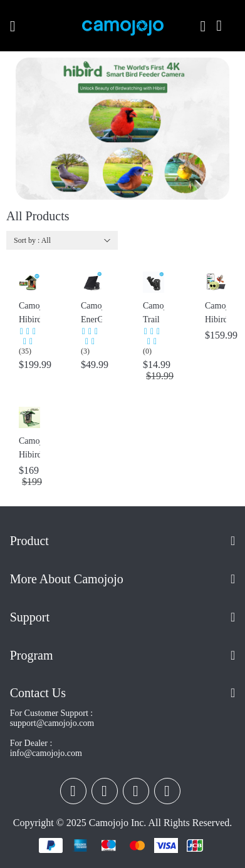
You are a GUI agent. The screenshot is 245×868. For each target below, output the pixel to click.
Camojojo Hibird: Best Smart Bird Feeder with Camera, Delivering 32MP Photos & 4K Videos (29, 314)
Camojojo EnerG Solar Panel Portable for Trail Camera (91, 314)
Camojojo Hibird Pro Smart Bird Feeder (29, 449)
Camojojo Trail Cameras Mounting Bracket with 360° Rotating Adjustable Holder (154, 314)
